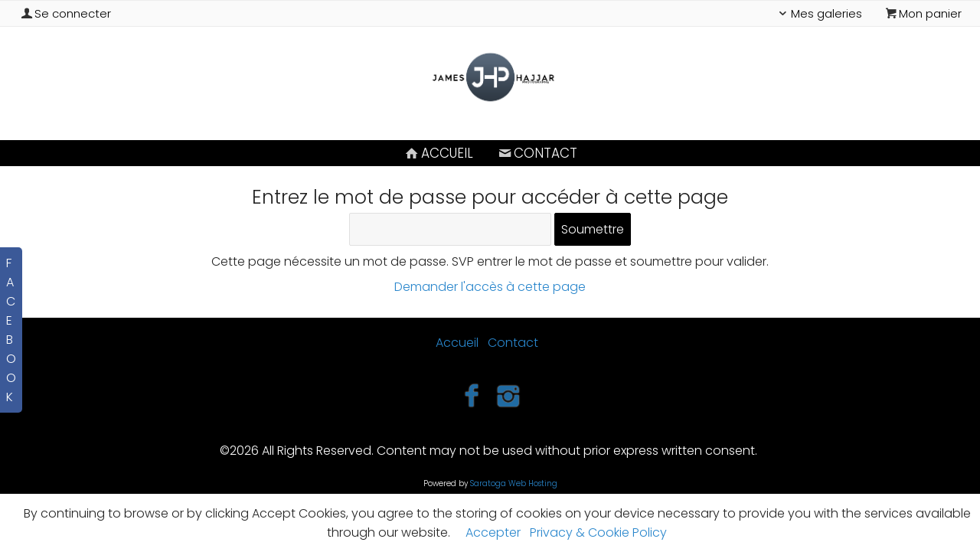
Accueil (438, 153)
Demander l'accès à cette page (490, 287)
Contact (537, 153)
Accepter (493, 532)
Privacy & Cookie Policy (598, 532)
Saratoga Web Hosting (514, 483)
